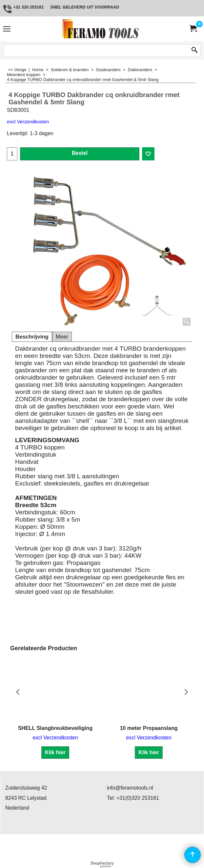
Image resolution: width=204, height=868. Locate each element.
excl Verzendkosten (28, 122)
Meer (62, 337)
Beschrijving (32, 337)
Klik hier (55, 752)
